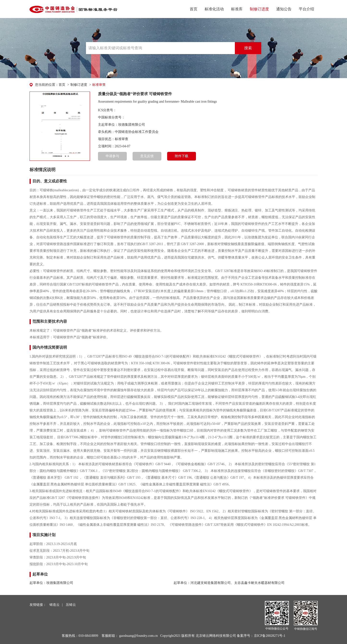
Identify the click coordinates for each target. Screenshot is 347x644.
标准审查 (99, 85)
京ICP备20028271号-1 (270, 636)
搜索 (248, 48)
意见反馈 (147, 156)
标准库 (237, 9)
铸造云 (55, 605)
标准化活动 (214, 9)
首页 (194, 9)
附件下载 (182, 156)
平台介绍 (306, 9)
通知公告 (284, 9)
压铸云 (71, 605)
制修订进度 (259, 9)
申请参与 (112, 156)
